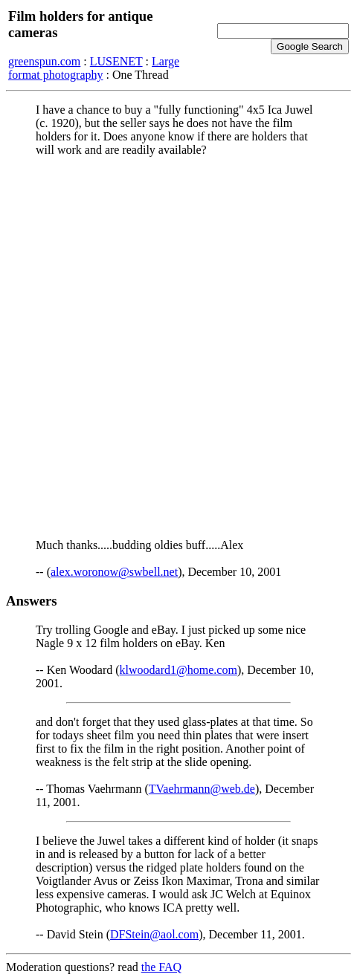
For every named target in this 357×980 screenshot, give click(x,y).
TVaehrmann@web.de (202, 789)
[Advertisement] (178, 347)
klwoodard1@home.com (178, 670)
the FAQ (161, 967)
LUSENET (116, 61)
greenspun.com (44, 61)
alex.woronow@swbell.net (114, 572)
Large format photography (94, 68)
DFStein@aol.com (154, 934)
